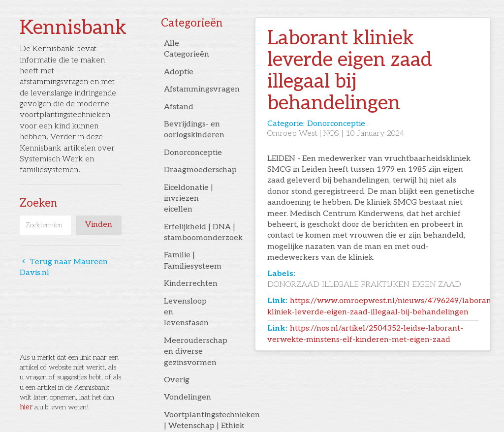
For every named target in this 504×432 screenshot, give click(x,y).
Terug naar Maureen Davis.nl (64, 267)
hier (26, 407)
